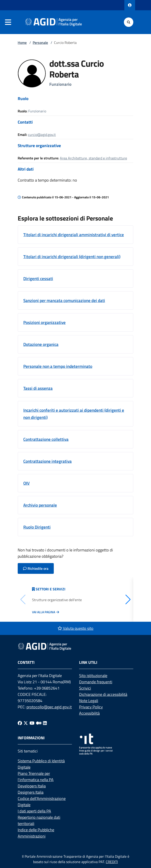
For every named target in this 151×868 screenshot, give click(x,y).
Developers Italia (32, 786)
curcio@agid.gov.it (42, 135)
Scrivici (85, 688)
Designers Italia (31, 792)
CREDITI (112, 862)
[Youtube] (32, 723)
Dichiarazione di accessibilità (103, 694)
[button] (128, 600)
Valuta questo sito (75, 628)
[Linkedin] (45, 723)
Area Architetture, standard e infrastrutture (93, 158)
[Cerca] (129, 22)
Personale (40, 43)
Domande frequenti (96, 682)
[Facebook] (20, 723)
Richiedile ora (36, 568)
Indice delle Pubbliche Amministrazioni (36, 833)
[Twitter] (26, 723)
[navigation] (8, 22)
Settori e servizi (51, 589)
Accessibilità (89, 713)
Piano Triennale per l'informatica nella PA (36, 777)
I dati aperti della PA (34, 811)
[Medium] (39, 723)
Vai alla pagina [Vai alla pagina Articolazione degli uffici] (44, 612)
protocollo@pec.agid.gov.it (49, 707)
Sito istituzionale (93, 676)
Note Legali (89, 701)
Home (22, 43)
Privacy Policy (91, 707)
